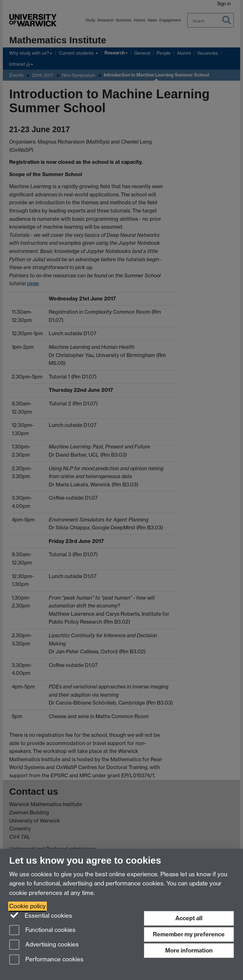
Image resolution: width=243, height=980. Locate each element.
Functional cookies (42, 931)
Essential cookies (41, 915)
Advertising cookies (44, 945)
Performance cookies (46, 960)
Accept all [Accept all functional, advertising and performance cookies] (189, 918)
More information (189, 950)
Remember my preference (189, 934)
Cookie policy (28, 906)
